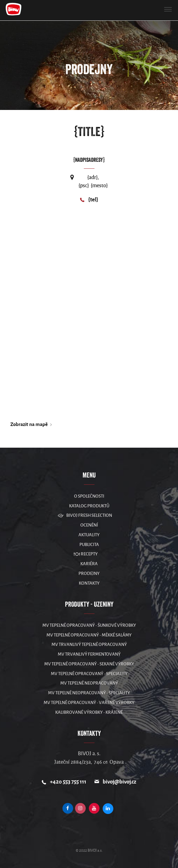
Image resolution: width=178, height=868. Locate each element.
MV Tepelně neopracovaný (89, 683)
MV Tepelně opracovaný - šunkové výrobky (89, 625)
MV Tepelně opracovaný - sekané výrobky (89, 664)
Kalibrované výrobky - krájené (89, 712)
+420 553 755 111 (68, 782)
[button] (168, 9)
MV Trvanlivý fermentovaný (89, 654)
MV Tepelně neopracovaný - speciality (89, 693)
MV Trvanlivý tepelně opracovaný (89, 644)
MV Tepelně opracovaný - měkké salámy (89, 635)
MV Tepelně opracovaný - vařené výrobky (89, 703)
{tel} (93, 200)
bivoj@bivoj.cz (119, 782)
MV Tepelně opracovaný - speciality (89, 674)
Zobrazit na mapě (29, 424)
